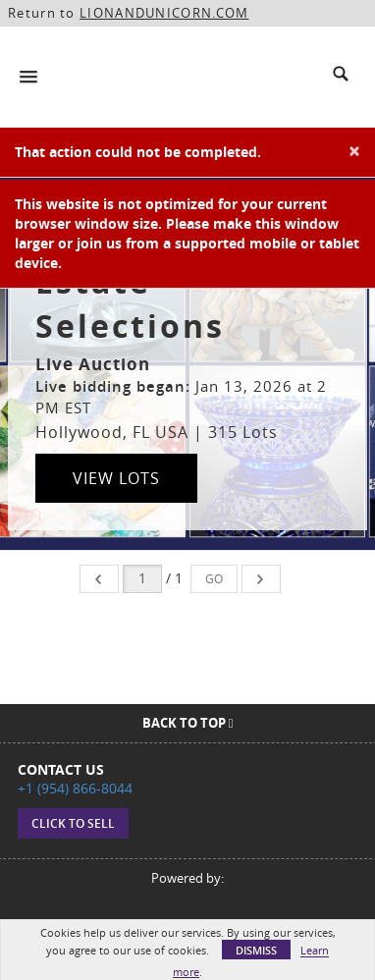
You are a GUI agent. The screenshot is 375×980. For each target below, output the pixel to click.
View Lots (116, 478)
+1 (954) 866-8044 (75, 788)
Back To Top (188, 723)
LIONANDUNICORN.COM (164, 13)
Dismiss (256, 950)
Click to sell (73, 823)
